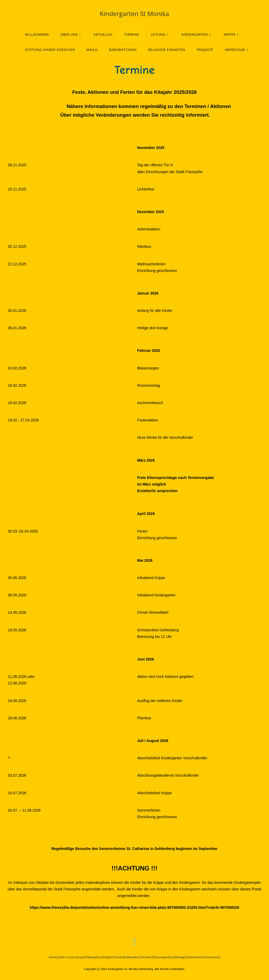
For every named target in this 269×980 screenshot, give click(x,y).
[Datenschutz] (195, 957)
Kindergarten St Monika (134, 14)
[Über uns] (65, 957)
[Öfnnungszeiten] (163, 957)
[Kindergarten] (93, 957)
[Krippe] (107, 957)
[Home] (54, 957)
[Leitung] (78, 957)
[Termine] (146, 957)
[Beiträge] (180, 957)
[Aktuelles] (133, 957)
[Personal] (119, 957)
